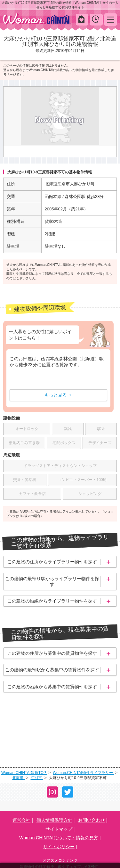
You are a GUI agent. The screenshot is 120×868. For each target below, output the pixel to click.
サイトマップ (59, 796)
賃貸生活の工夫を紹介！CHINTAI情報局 (59, 842)
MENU (111, 19)
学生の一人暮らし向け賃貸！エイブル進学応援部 (59, 857)
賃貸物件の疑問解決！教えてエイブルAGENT (59, 834)
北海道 (18, 745)
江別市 (37, 745)
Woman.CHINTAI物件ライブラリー (83, 740)
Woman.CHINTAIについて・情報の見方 (59, 805)
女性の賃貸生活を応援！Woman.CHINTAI (59, 850)
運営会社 (21, 787)
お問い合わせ (92, 787)
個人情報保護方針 (54, 787)
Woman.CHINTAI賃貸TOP (24, 740)
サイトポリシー (59, 814)
